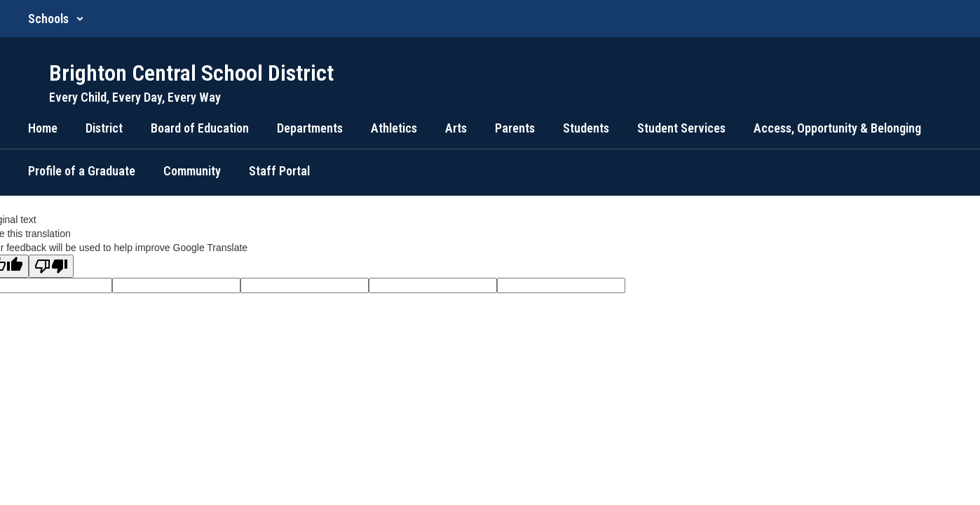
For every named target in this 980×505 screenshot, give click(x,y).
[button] (56, 19)
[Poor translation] (51, 266)
